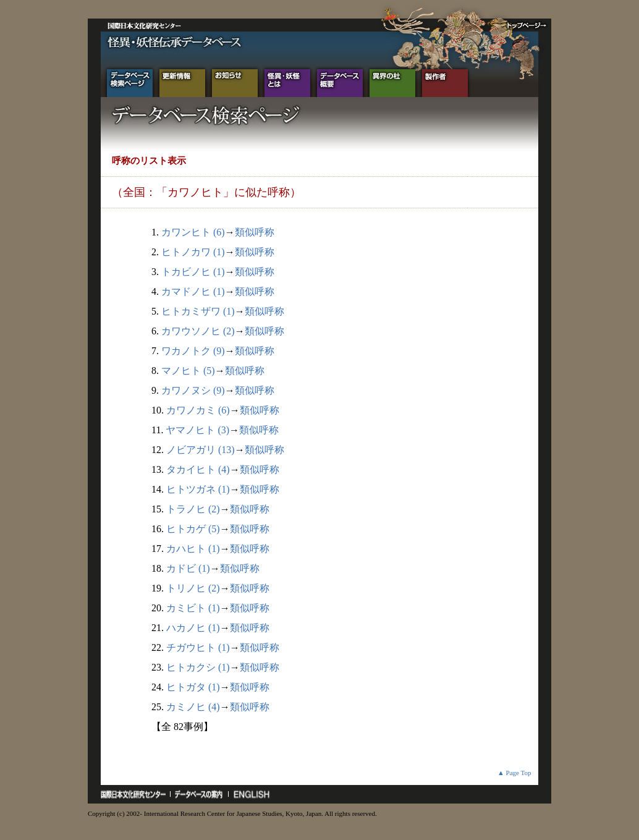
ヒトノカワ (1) (193, 252)
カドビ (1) (188, 568)
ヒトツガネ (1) (198, 489)
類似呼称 (255, 232)
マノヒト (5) (188, 371)
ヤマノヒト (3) (197, 430)
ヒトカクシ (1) (198, 667)
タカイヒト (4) (198, 469)
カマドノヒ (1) (193, 291)
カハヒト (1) (193, 549)
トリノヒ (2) (193, 588)
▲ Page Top (514, 773)
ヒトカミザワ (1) (198, 311)
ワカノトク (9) (193, 351)
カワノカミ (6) (198, 410)
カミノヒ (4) (193, 707)
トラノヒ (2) (193, 509)
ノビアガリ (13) (201, 450)
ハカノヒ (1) (193, 628)
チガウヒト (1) (198, 647)
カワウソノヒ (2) (198, 331)
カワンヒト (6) (193, 232)
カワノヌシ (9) (193, 390)
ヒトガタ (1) (193, 687)
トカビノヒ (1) (193, 272)
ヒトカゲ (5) (193, 529)
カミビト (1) (193, 608)
